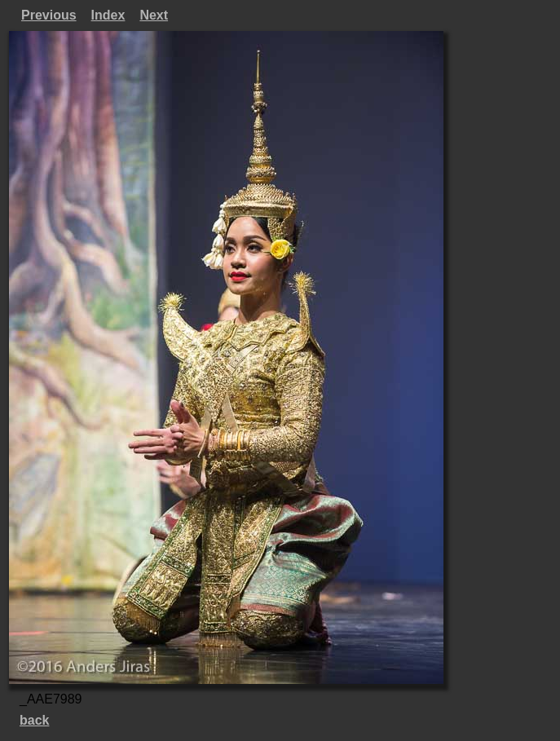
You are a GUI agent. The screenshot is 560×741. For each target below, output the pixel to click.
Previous (49, 15)
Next (154, 15)
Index (108, 15)
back (34, 720)
